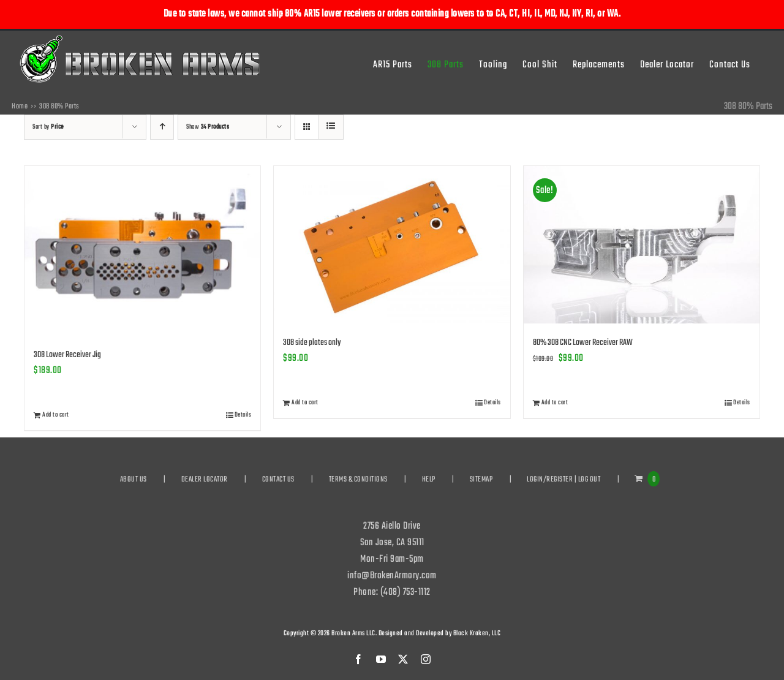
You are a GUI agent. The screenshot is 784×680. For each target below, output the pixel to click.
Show (208, 127)
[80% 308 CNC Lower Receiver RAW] (642, 245)
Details (243, 415)
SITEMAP (481, 480)
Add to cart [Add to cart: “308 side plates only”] (305, 403)
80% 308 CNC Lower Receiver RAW (583, 343)
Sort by (48, 127)
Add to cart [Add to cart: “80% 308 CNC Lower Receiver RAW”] (555, 403)
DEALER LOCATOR (205, 480)
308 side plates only (312, 343)
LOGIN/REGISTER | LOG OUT (563, 480)
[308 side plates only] (392, 245)
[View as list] (331, 127)
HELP (429, 480)
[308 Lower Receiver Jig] (142, 251)
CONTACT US (278, 480)
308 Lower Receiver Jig (67, 355)
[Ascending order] (162, 127)
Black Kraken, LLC (477, 633)
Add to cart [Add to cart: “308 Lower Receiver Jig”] (56, 415)
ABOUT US (134, 480)
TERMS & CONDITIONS (358, 480)
